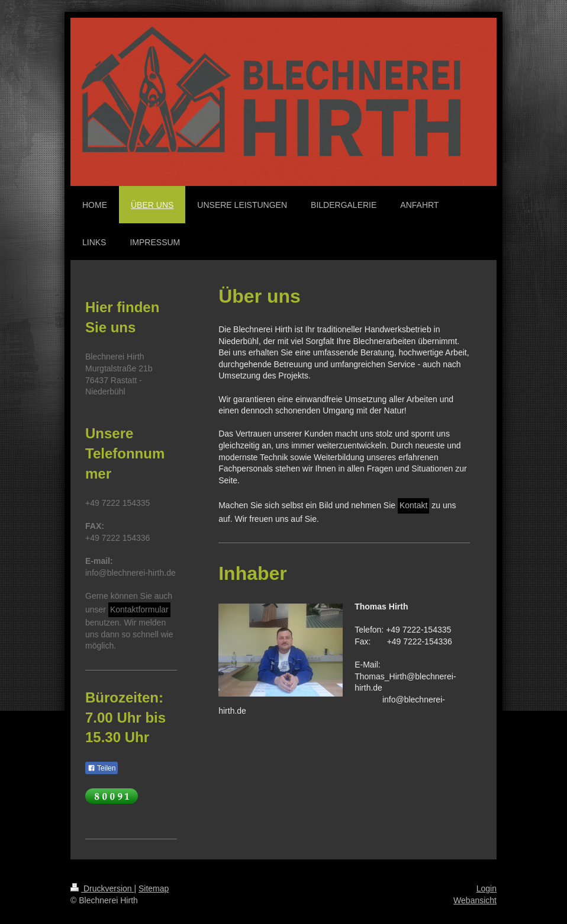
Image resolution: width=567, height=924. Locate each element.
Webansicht (475, 900)
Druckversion (102, 888)
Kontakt (413, 505)
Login (487, 888)
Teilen (102, 768)
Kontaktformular (139, 609)
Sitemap (154, 888)
